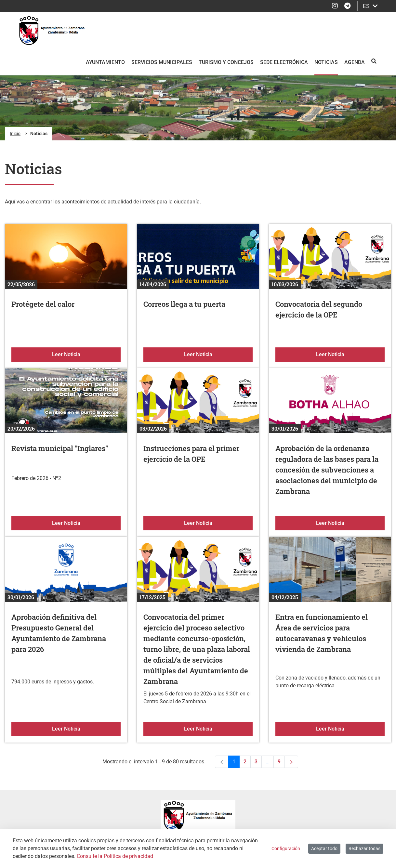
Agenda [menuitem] (355, 62)
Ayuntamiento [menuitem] (105, 62)
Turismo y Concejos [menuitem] (226, 62)
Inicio (15, 134)
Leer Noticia (86, 354)
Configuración (286, 849)
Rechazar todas (364, 849)
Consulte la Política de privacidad (115, 856)
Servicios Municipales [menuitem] (162, 62)
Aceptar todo (324, 849)
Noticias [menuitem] (326, 62)
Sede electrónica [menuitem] (284, 62)
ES (370, 6)
